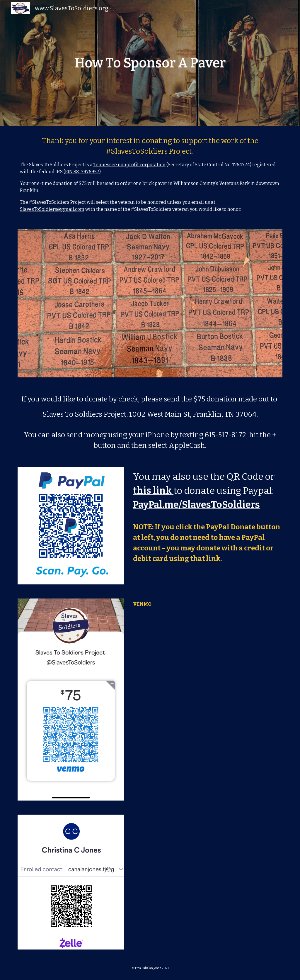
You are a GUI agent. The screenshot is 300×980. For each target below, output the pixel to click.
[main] (150, 63)
